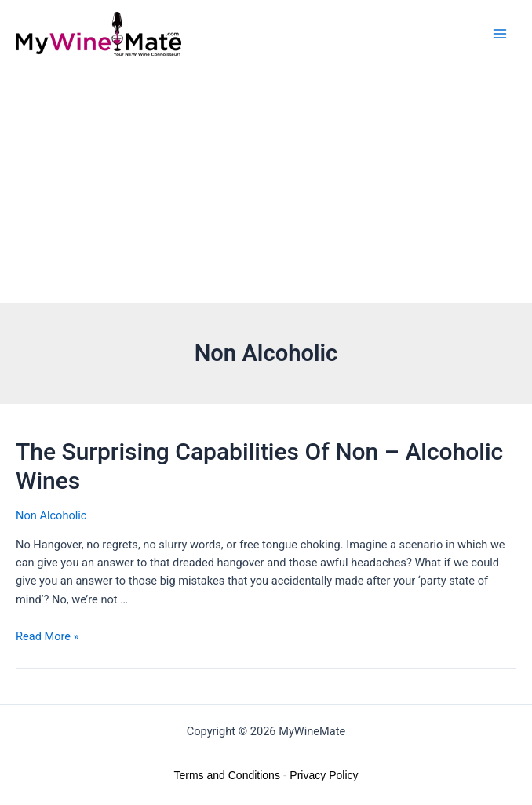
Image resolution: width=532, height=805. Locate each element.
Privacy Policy (324, 775)
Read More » (47, 636)
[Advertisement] (266, 185)
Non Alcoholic (51, 515)
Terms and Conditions (227, 775)
